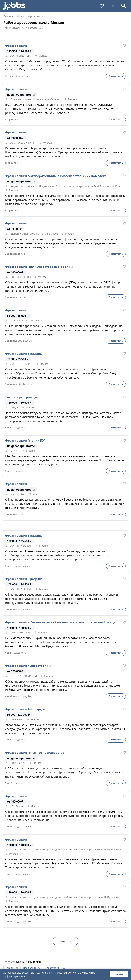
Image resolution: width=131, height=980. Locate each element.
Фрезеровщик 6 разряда (24, 354)
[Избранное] (102, 6)
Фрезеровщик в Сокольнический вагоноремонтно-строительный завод (60, 622)
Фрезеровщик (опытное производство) (35, 753)
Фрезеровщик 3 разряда (24, 579)
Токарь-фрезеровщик (22, 397)
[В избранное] (124, 46)
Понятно (119, 974)
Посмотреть (116, 76)
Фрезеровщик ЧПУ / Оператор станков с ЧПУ (39, 267)
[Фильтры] (113, 6)
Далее (64, 941)
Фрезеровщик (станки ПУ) (25, 441)
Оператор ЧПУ (53, 968)
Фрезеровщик (16, 46)
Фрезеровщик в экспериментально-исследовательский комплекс (56, 176)
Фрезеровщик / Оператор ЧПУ (28, 666)
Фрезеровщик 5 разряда (24, 536)
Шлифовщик (30, 968)
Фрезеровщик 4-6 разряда (25, 709)
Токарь (9, 968)
